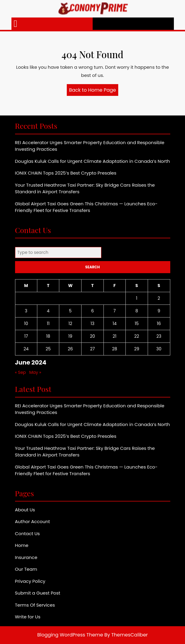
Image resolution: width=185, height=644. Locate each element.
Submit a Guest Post (38, 593)
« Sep (21, 372)
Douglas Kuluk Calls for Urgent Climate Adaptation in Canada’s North (93, 161)
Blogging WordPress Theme (70, 635)
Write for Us (28, 617)
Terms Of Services (35, 605)
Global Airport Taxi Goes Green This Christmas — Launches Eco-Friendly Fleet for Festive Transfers (86, 207)
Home (22, 545)
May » (35, 372)
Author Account (33, 521)
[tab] (16, 24)
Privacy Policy (30, 581)
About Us (25, 510)
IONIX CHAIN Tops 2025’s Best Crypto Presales (66, 173)
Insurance (26, 557)
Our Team (26, 569)
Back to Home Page (94, 91)
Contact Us (28, 534)
